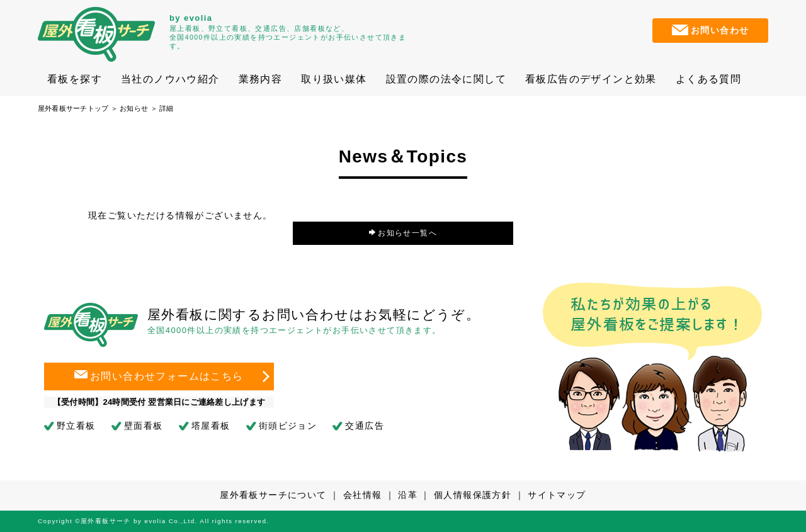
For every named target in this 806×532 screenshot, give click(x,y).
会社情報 (363, 495)
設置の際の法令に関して (446, 79)
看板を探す (75, 79)
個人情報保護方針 (473, 495)
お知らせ (134, 108)
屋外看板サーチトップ (73, 108)
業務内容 (261, 79)
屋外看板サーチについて (273, 495)
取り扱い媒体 (334, 79)
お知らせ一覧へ (403, 233)
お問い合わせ (711, 30)
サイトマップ (557, 495)
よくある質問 (708, 79)
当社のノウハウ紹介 (170, 79)
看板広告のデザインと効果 (591, 79)
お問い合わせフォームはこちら (159, 377)
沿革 (408, 495)
